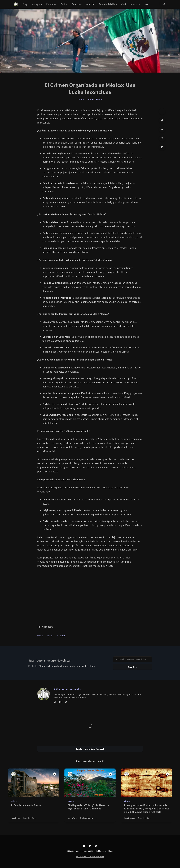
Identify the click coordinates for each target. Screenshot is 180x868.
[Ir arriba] (162, 111)
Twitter (64, 4)
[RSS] (96, 846)
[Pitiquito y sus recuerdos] (44, 694)
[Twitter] (162, 120)
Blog (25, 4)
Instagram (37, 4)
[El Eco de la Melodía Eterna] (33, 813)
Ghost (110, 851)
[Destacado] (54, 774)
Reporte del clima (108, 4)
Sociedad (61, 636)
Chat (124, 4)
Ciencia (127, 801)
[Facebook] (162, 147)
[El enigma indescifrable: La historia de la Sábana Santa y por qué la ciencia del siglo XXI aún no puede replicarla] (147, 813)
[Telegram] (162, 129)
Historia (50, 636)
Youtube (90, 4)
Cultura (81, 99)
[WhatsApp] (162, 138)
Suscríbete (132, 667)
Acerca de (135, 4)
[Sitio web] (55, 702)
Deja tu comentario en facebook (90, 749)
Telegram (77, 4)
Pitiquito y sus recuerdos (68, 689)
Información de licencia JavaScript (90, 857)
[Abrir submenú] (147, 4)
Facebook (51, 4)
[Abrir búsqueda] (165, 4)
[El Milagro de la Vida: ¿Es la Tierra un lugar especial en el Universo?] (90, 813)
